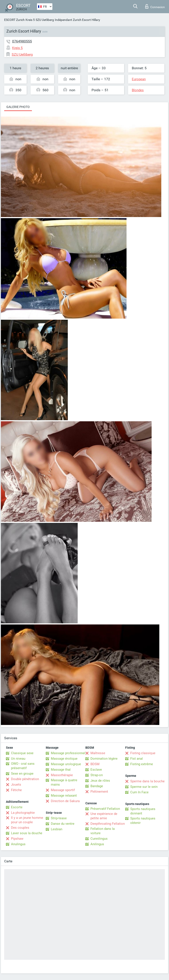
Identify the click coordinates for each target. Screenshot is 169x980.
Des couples (20, 828)
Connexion (155, 6)
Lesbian (57, 829)
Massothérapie (62, 775)
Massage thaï (61, 770)
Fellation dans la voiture (103, 831)
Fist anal (137, 759)
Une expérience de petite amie (104, 816)
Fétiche (16, 790)
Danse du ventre (63, 824)
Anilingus (97, 844)
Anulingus (18, 844)
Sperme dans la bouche (147, 781)
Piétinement (99, 792)
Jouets (16, 785)
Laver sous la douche (27, 833)
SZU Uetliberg (45, 20)
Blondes (138, 90)
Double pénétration (25, 779)
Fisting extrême (142, 764)
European (139, 79)
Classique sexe (22, 753)
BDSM (95, 764)
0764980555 (22, 41)
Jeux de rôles (100, 781)
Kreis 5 (30, 20)
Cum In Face (139, 792)
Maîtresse (98, 753)
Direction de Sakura (65, 801)
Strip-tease (59, 818)
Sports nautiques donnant (143, 811)
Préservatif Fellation (105, 809)
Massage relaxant (64, 796)
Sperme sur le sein (144, 787)
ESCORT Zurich (14, 20)
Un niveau (18, 759)
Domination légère (104, 759)
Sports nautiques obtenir (143, 821)
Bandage (97, 786)
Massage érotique (64, 759)
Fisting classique (143, 753)
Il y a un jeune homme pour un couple (27, 820)
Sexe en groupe (22, 774)
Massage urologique (66, 764)
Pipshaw (17, 839)
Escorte (17, 807)
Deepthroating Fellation (108, 824)
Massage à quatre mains (64, 782)
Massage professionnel (68, 753)
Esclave (96, 770)
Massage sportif (63, 790)
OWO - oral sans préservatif (23, 766)
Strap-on (97, 775)
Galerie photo (18, 107)
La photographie (23, 813)
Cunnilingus (99, 839)
